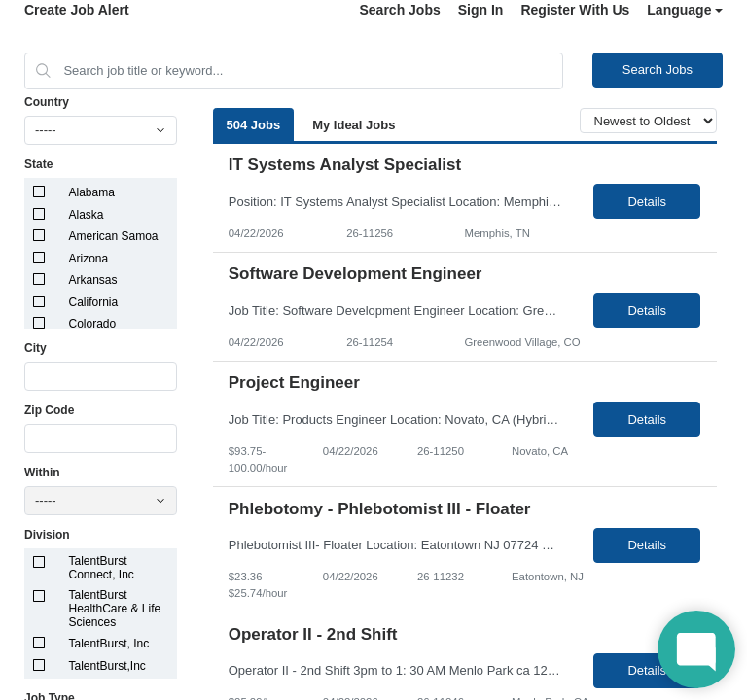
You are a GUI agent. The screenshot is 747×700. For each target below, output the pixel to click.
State (38, 164)
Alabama (92, 192)
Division (47, 535)
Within (42, 472)
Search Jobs (399, 10)
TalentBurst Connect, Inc (102, 568)
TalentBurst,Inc (107, 666)
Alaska (87, 215)
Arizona (89, 259)
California (94, 302)
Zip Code (49, 410)
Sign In (481, 10)
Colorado (93, 324)
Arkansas (93, 280)
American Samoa (114, 236)
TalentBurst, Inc (109, 644)
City (36, 348)
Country (47, 102)
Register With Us (575, 10)
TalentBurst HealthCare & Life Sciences (115, 609)
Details (647, 202)
